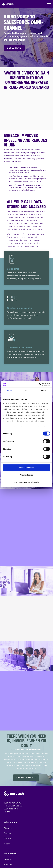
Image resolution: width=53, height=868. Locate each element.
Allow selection (26, 475)
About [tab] (44, 391)
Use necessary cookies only (26, 482)
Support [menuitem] (7, 843)
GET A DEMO (14, 48)
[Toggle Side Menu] (49, 3)
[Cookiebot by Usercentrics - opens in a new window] (39, 384)
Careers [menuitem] (7, 833)
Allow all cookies (27, 468)
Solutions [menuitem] (8, 865)
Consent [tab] (9, 391)
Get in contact (26, 778)
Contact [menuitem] (7, 838)
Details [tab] (26, 391)
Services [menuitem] (8, 859)
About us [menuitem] (8, 828)
